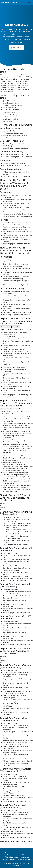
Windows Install (6, 409)
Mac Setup (16, 327)
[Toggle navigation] (29, 2)
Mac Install (16, 409)
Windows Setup (6, 327)
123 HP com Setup (9, 2)
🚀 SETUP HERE (16, 48)
